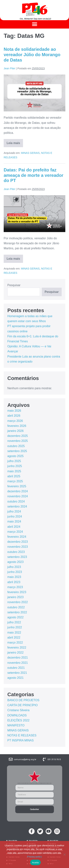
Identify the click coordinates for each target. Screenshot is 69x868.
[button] (34, 24)
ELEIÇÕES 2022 (18, 720)
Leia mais (15, 142)
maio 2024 (14, 521)
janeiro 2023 (15, 597)
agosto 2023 (15, 562)
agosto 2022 (15, 617)
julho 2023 (14, 567)
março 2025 (15, 481)
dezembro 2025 (18, 436)
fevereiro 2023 (17, 592)
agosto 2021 (15, 678)
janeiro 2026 (15, 431)
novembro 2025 (18, 441)
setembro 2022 (17, 612)
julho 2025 (14, 461)
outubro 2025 (16, 446)
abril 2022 (14, 638)
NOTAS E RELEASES (22, 735)
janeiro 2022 (15, 653)
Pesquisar (14, 285)
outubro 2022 (16, 607)
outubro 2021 (16, 668)
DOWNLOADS (17, 715)
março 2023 (15, 587)
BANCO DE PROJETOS (23, 700)
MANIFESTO (16, 725)
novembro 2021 (18, 663)
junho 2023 (15, 572)
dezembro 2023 (18, 542)
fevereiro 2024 (17, 537)
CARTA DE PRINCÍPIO (23, 705)
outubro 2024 (16, 501)
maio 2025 (14, 471)
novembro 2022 (18, 602)
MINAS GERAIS (30, 153)
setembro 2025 (17, 451)
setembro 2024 (17, 506)
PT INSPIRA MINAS (21, 740)
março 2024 (15, 532)
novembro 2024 (18, 496)
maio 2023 (14, 577)
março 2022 (15, 643)
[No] (64, 854)
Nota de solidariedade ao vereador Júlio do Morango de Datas (32, 55)
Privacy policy (34, 857)
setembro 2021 (17, 673)
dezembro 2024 (18, 491)
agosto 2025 (15, 456)
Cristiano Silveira (18, 710)
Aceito (36, 863)
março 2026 (15, 421)
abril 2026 (14, 416)
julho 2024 (14, 511)
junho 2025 (15, 466)
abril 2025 (14, 476)
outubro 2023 (16, 552)
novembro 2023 (18, 547)
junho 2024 (15, 516)
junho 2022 (15, 627)
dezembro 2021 (18, 658)
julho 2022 (14, 622)
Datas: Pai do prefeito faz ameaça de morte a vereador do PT (33, 175)
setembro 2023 (17, 557)
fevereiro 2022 (17, 648)
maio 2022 (14, 633)
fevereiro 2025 (17, 486)
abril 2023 (14, 582)
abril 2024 (14, 527)
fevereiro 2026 (17, 426)
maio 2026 (14, 411)
